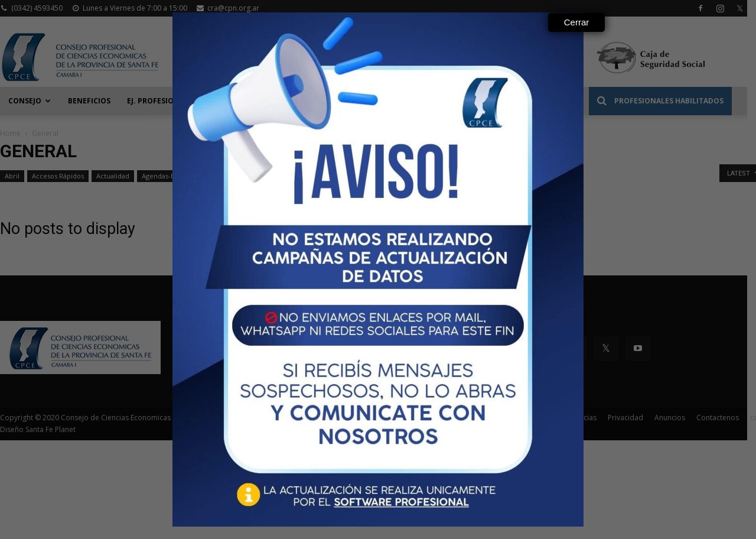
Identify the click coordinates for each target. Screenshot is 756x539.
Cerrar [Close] (577, 22)
